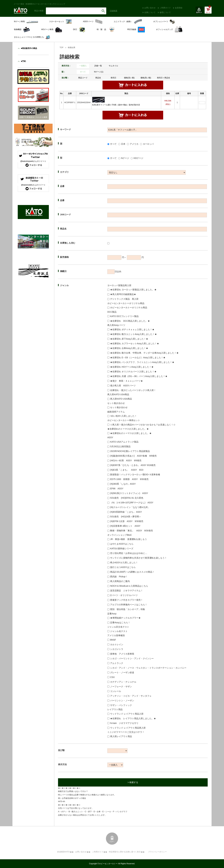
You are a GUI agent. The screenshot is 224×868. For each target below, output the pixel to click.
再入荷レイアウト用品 (121, 736)
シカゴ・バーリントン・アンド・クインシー (132, 658)
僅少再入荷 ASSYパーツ (123, 386)
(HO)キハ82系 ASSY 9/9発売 (126, 460)
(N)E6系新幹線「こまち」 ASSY (126, 512)
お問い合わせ (150, 8)
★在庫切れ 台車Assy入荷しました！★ (129, 348)
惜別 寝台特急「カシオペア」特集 (128, 609)
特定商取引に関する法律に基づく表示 (125, 852)
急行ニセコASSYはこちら (123, 567)
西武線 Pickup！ (119, 577)
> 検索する (133, 782)
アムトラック (117, 663)
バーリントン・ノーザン (122, 701)
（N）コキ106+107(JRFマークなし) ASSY (132, 503)
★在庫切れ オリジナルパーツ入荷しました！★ (133, 372)
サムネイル (113, 66)
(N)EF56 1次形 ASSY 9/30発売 (127, 521)
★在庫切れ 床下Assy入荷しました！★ (129, 339)
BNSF (113, 640)
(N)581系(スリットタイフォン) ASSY (129, 493)
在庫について (150, 12)
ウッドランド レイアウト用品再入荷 (128, 728)
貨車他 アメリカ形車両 (122, 654)
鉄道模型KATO (63, 852)
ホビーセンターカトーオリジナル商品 (129, 308)
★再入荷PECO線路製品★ (123, 294)
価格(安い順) (129, 78)
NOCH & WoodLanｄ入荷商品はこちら (129, 586)
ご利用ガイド (165, 8)
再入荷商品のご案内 (120, 581)
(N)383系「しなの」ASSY (123, 484)
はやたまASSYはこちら (122, 544)
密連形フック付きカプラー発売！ (126, 600)
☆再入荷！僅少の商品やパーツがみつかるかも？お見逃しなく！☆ (143, 425)
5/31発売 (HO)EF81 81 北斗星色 (127, 498)
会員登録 (179, 8)
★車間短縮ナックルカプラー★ (125, 618)
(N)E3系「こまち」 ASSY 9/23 (127, 470)
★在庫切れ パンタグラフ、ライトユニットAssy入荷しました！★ (142, 362)
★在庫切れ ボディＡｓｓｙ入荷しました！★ (132, 329)
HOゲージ (138, 158)
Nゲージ (125, 158)
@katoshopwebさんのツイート (33, 161)
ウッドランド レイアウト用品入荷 (127, 714)
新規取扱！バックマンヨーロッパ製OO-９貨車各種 (135, 475)
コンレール (116, 691)
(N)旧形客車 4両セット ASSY (125, 526)
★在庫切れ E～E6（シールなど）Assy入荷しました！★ (138, 358)
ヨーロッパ (148, 144)
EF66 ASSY (117, 489)
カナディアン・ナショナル (123, 682)
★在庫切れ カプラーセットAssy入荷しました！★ (135, 343)
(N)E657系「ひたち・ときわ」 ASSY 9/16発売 (133, 465)
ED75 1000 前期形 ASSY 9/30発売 (129, 479)
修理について (165, 12)
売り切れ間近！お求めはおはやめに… (129, 553)
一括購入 (83, 66)
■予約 (23, 61)
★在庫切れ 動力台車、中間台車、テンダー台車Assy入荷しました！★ (144, 353)
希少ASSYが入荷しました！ (124, 563)
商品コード (83, 78)
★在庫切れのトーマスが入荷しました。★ (131, 433)
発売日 (113, 78)
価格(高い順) (146, 78)
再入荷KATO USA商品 (121, 399)
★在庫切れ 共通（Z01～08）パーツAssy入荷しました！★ (139, 376)
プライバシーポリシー (157, 852)
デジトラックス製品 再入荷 (124, 299)
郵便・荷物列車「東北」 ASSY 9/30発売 (131, 531)
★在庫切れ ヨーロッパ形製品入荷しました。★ (133, 290)
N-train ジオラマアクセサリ (124, 723)
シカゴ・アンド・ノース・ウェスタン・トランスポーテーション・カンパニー (148, 668)
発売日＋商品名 (163, 78)
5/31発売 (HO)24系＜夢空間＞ (126, 517)
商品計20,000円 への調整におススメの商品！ (132, 572)
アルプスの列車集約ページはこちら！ (129, 605)
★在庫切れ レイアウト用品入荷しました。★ (133, 718)
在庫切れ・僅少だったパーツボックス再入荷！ (133, 390)
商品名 (98, 78)
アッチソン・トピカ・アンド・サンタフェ (131, 696)
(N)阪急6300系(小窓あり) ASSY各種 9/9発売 (133, 456)
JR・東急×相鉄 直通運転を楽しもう (128, 539)
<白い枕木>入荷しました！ (123, 416)
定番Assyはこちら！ (120, 622)
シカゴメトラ (117, 649)
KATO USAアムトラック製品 (124, 442)
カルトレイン (117, 644)
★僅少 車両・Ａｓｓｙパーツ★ (126, 381)
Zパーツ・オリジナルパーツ (124, 595)
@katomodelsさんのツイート (33, 185)
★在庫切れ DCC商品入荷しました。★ (130, 321)
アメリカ (134, 144)
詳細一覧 (98, 66)
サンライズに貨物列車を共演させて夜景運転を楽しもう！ (138, 558)
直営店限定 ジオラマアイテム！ (126, 591)
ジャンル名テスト (119, 631)
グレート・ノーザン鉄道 (122, 672)
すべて (83, 72)
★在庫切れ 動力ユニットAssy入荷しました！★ (133, 334)
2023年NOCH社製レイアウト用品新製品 (130, 451)
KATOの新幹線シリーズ (122, 548)
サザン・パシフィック (121, 705)
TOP (61, 48)
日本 (123, 144)
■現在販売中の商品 (29, 48)
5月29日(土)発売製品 (120, 446)
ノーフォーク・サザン (121, 687)
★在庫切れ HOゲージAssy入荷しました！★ (132, 367)
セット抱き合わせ (119, 407)
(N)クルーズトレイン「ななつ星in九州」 (130, 507)
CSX (112, 677)
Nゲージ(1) (99, 72)
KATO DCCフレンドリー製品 (124, 316)
